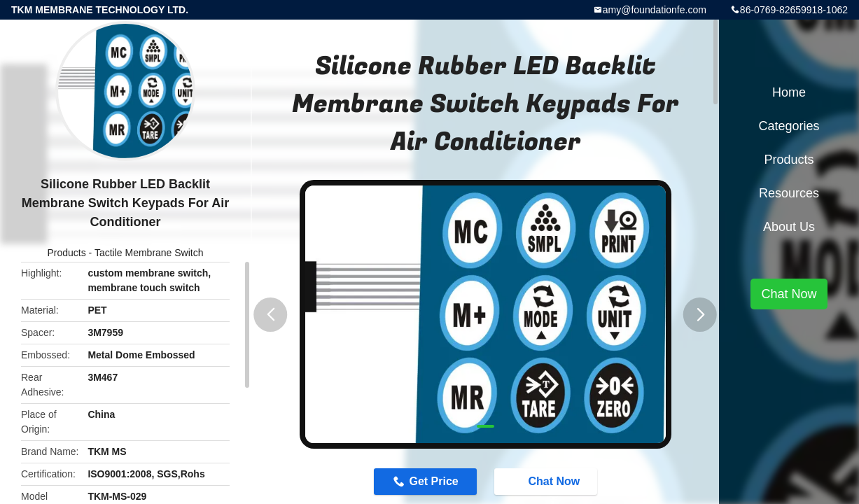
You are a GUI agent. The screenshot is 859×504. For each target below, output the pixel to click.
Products (66, 253)
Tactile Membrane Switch (149, 253)
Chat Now (547, 481)
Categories (789, 126)
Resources (789, 193)
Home (789, 92)
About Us (789, 227)
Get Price (433, 481)
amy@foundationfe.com (655, 10)
